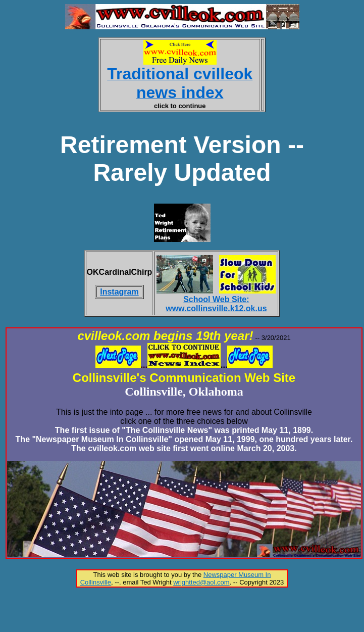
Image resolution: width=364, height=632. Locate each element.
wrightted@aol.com (201, 582)
